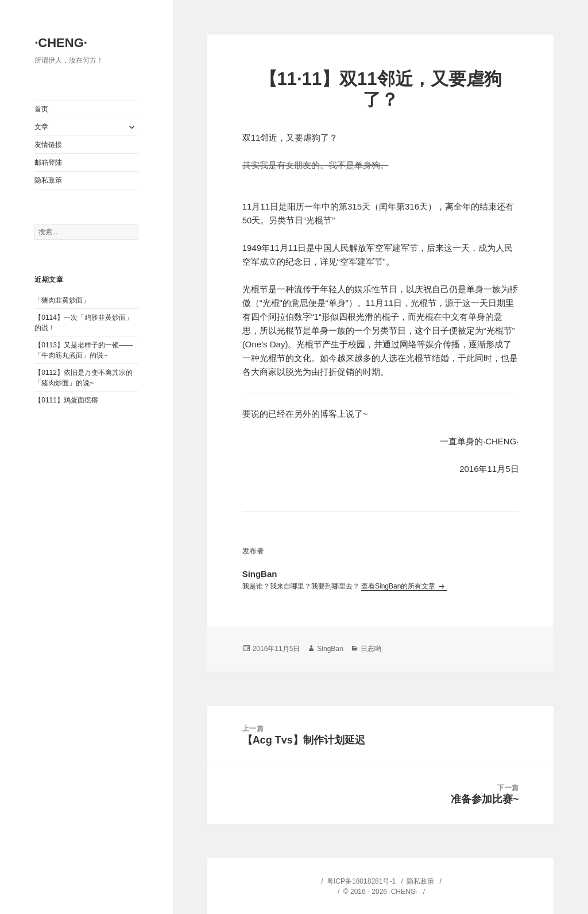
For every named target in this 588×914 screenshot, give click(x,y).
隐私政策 (48, 180)
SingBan (330, 649)
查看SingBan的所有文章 (399, 586)
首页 (41, 109)
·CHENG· (61, 43)
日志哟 (371, 649)
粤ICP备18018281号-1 (361, 881)
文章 (41, 127)
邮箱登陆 (48, 162)
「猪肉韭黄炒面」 (62, 300)
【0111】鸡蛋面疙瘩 (66, 400)
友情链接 (48, 145)
